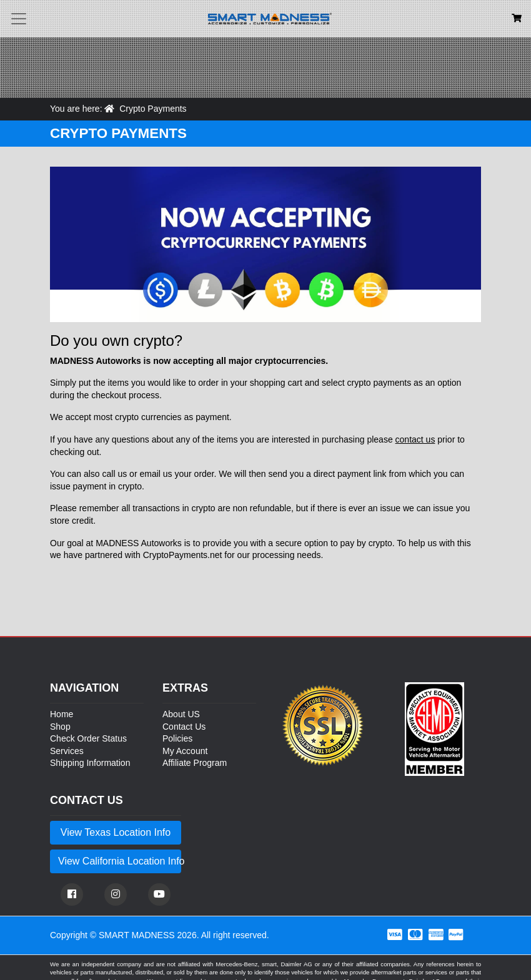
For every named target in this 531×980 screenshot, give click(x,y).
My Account (185, 751)
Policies (177, 738)
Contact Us (184, 727)
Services (67, 751)
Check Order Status (88, 738)
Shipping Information (90, 763)
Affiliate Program (195, 763)
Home (62, 714)
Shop (60, 727)
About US (181, 714)
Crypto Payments (153, 109)
